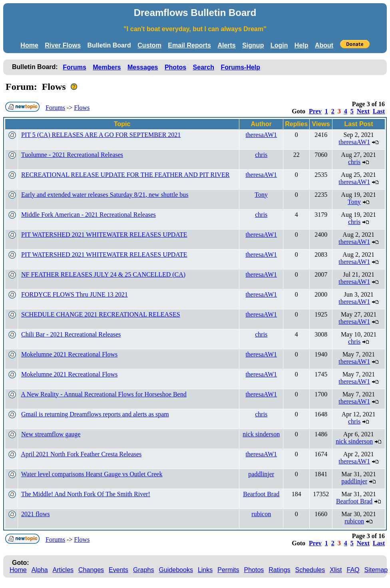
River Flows (63, 45)
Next (363, 111)
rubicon (261, 514)
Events (118, 570)
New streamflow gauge (51, 434)
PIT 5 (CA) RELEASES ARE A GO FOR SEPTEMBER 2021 (101, 135)
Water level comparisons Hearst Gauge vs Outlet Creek (92, 474)
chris (261, 155)
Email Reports (189, 45)
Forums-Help (240, 67)
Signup (253, 45)
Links (205, 570)
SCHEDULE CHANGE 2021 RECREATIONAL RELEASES (101, 314)
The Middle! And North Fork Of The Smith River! (86, 494)
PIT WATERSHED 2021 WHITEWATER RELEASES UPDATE (104, 235)
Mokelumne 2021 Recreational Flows (69, 354)
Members (107, 67)
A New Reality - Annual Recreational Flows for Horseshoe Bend (104, 394)
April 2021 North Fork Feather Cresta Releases (81, 454)
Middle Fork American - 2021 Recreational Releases (89, 215)
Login (279, 45)
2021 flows (36, 514)
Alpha (40, 570)
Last (379, 111)
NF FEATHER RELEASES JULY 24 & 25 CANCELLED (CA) (103, 274)
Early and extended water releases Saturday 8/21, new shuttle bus (105, 195)
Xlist (336, 570)
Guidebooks (176, 570)
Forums (75, 67)
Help (301, 45)
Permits (228, 570)
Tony (261, 195)
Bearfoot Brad (261, 494)
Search (204, 67)
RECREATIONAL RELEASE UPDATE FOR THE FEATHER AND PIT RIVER (125, 175)
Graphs (143, 570)
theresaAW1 (261, 135)
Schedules (310, 570)
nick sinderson (261, 434)
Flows (82, 108)
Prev (315, 111)
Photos (175, 67)
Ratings (279, 570)
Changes (91, 570)
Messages (143, 67)
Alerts (226, 45)
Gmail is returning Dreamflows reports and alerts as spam (95, 414)
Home (29, 45)
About (324, 45)
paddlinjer (261, 474)
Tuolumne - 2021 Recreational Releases (72, 155)
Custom (149, 45)
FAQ (353, 570)
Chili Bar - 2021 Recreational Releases (71, 334)
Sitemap (376, 570)
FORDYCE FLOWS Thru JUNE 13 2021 (75, 294)
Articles (63, 570)
